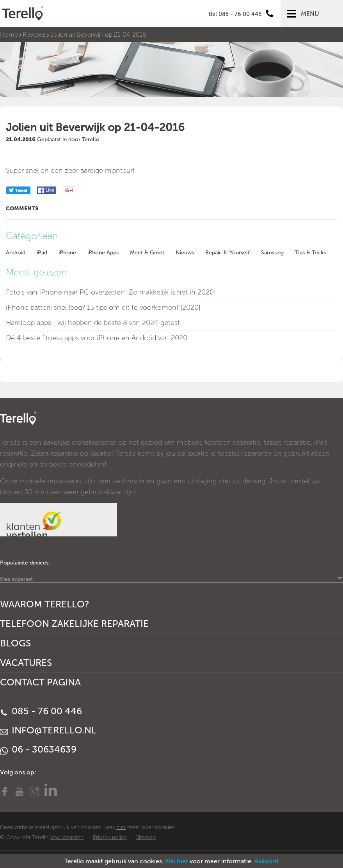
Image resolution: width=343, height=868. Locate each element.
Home (9, 35)
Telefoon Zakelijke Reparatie (74, 624)
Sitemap (146, 837)
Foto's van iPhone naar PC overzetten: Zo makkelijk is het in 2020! (111, 292)
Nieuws (185, 253)
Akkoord (267, 861)
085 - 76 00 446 (41, 711)
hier (121, 827)
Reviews (34, 35)
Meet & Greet (147, 253)
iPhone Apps (103, 253)
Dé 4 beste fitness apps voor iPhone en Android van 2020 (97, 338)
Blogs (15, 643)
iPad (42, 253)
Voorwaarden (67, 837)
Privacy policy (110, 837)
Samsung (272, 253)
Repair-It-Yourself (227, 253)
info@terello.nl (48, 730)
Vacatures (26, 663)
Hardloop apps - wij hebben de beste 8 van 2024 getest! (94, 323)
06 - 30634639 (38, 749)
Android (16, 253)
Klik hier (177, 861)
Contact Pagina (40, 682)
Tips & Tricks (310, 253)
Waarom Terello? (45, 604)
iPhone (67, 253)
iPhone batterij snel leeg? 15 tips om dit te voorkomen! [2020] (103, 307)
